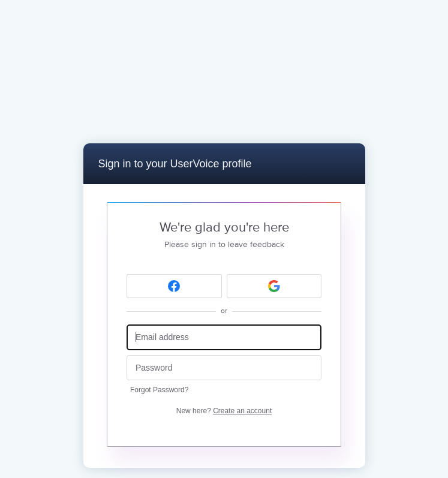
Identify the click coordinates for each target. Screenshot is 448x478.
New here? (224, 411)
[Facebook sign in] (174, 286)
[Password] (224, 368)
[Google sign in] (274, 286)
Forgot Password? (159, 390)
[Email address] (224, 337)
